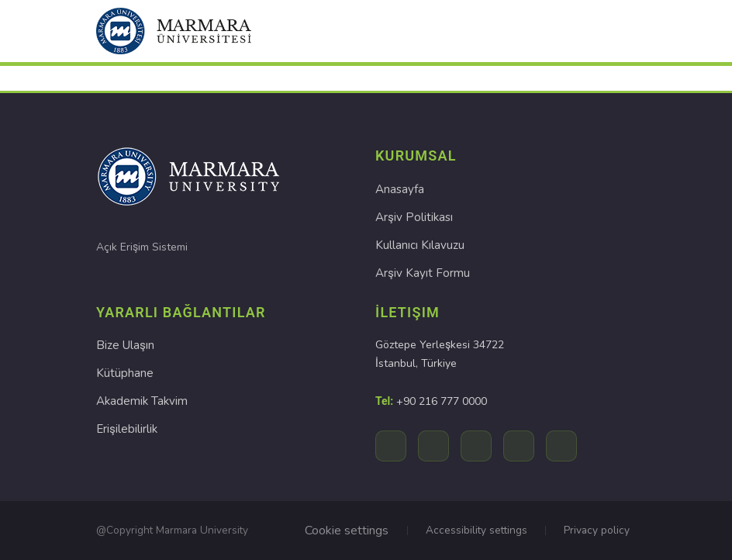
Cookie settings (347, 531)
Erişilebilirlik (126, 430)
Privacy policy (597, 530)
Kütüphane (125, 374)
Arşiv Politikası (414, 217)
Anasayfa (400, 189)
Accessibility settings (476, 530)
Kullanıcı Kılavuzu (420, 245)
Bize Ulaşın (125, 346)
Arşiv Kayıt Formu (422, 273)
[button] (174, 31)
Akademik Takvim (142, 402)
